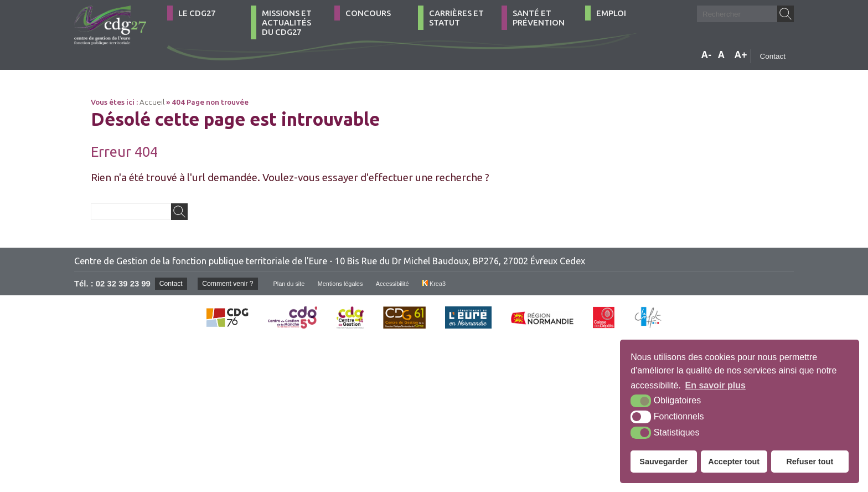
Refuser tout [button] (810, 462)
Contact (773, 56)
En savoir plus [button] (715, 385)
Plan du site (299, 284)
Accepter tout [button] (734, 462)
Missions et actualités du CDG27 (287, 22)
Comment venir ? (233, 283)
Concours (368, 13)
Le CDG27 (197, 13)
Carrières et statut (456, 18)
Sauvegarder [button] (663, 462)
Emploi (611, 13)
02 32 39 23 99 (123, 284)
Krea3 (456, 284)
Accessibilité (412, 284)
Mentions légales (355, 284)
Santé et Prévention (539, 18)
